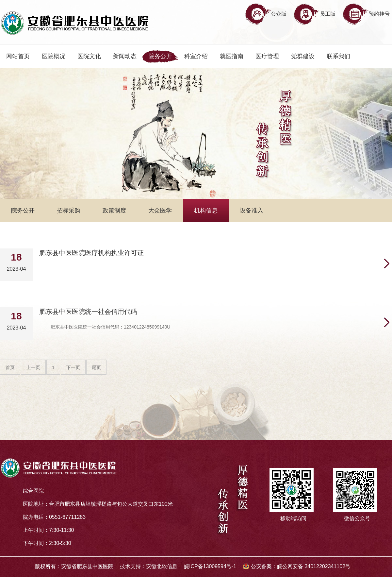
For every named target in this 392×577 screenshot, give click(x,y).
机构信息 (206, 211)
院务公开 (160, 56)
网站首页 (18, 56)
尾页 (96, 367)
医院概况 (54, 56)
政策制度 (114, 211)
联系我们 (338, 56)
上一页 (33, 367)
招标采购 (69, 211)
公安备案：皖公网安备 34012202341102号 (301, 566)
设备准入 (252, 211)
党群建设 (303, 56)
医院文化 (89, 56)
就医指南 (232, 56)
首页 (10, 367)
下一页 (73, 367)
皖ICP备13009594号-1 (210, 566)
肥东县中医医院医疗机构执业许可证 (91, 253)
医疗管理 (267, 56)
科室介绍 (196, 56)
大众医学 (160, 211)
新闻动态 (125, 56)
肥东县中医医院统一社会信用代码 (88, 312)
